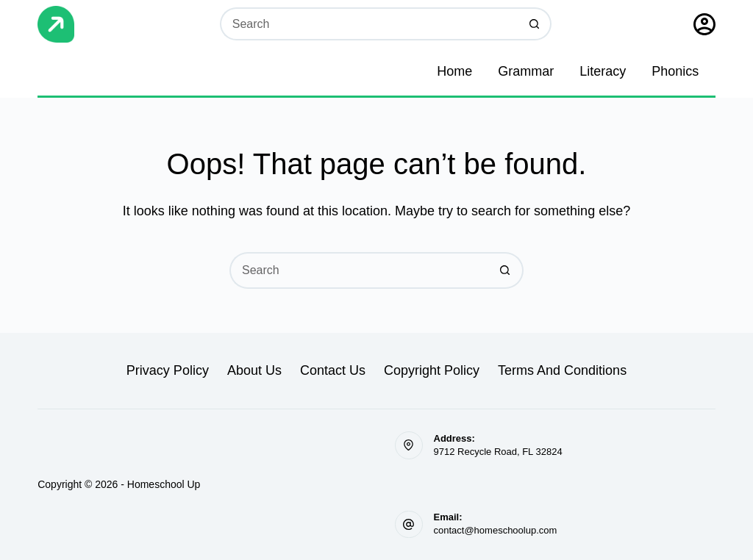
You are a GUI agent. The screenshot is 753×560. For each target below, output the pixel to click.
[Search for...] (370, 24)
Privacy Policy (168, 370)
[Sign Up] (704, 24)
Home (454, 71)
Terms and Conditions (562, 370)
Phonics (675, 71)
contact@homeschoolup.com (496, 530)
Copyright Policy (432, 370)
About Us (254, 370)
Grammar (526, 71)
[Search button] (535, 24)
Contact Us (333, 370)
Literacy (603, 71)
